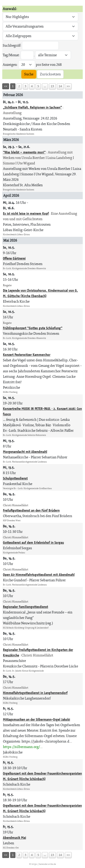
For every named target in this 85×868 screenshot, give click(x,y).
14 (60, 86)
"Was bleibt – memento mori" (24, 152)
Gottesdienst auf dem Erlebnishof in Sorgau (33, 542)
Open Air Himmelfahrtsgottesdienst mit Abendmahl (39, 575)
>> (68, 86)
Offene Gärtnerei (14, 258)
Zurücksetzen (50, 74)
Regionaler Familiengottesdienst (25, 607)
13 (52, 86)
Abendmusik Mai (15, 838)
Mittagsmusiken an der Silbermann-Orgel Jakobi (36, 719)
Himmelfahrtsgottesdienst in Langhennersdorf (35, 693)
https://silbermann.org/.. (22, 747)
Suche (29, 74)
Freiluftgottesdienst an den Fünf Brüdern (31, 510)
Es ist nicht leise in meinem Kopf (26, 213)
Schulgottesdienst (15, 478)
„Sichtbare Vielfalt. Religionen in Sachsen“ (32, 107)
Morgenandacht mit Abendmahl (25, 452)
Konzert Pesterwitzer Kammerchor (27, 355)
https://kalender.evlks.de (44, 864)
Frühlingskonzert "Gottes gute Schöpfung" (33, 328)
